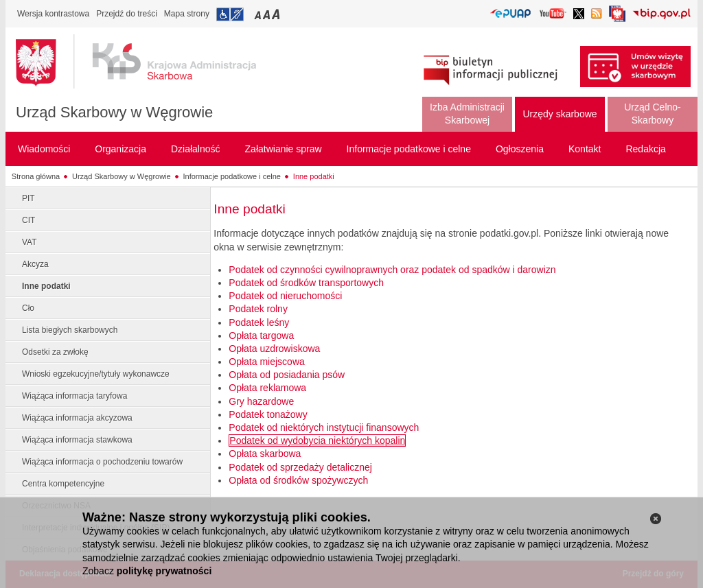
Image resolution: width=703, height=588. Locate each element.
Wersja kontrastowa (53, 14)
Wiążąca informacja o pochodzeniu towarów (102, 462)
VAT (30, 242)
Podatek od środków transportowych (306, 283)
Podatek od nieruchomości (285, 296)
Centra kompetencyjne (63, 484)
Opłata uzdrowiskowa (274, 349)
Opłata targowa (261, 336)
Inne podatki (314, 176)
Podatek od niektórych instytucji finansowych (324, 427)
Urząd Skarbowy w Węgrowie (114, 112)
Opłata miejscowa (267, 362)
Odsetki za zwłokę (55, 352)
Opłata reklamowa (267, 388)
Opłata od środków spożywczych (298, 480)
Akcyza (35, 264)
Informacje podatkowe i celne (232, 176)
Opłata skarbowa (265, 454)
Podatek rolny (258, 309)
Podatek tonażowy (268, 414)
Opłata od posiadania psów (287, 375)
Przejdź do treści (127, 14)
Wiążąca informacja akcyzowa (77, 418)
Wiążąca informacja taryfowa (74, 396)
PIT (28, 198)
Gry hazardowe (261, 401)
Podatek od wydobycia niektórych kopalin (317, 440)
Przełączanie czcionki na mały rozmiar (259, 14)
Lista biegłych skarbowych (70, 330)
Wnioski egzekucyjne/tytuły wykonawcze (96, 374)
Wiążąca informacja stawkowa (77, 440)
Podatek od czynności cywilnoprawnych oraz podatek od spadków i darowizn (392, 270)
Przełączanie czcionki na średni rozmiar (268, 14)
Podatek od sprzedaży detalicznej (300, 467)
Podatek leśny (259, 322)
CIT (28, 220)
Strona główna (36, 176)
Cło (28, 308)
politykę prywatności (164, 571)
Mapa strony (187, 14)
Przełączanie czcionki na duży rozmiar (277, 14)
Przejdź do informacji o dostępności (230, 14)
